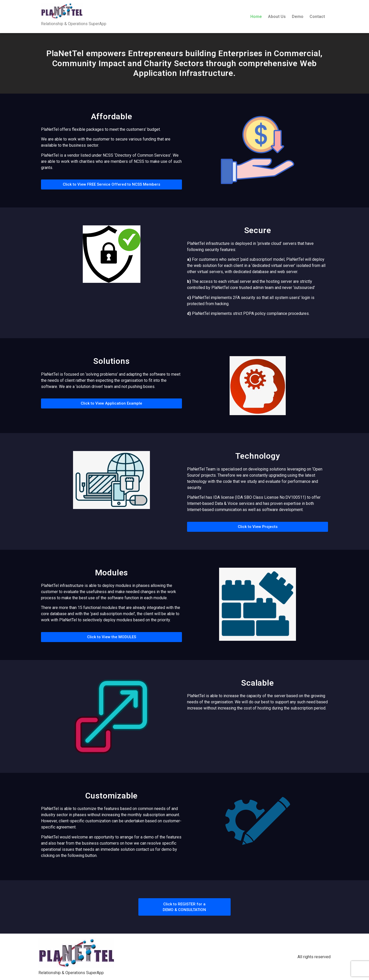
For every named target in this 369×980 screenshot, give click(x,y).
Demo (298, 17)
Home (256, 17)
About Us (277, 17)
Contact (317, 17)
